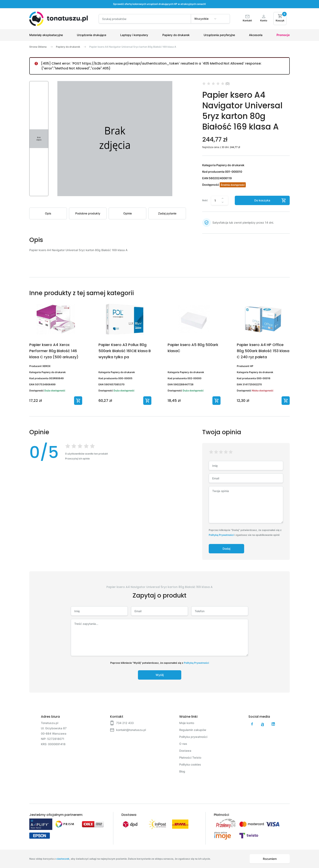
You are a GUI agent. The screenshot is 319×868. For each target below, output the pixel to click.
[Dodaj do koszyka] (78, 401)
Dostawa (185, 751)
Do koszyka (262, 200)
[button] (39, 139)
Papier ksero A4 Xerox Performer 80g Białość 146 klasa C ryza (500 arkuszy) (54, 351)
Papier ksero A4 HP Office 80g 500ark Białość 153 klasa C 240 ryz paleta (263, 351)
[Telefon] (220, 611)
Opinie (128, 213)
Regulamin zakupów (193, 730)
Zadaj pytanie (167, 213)
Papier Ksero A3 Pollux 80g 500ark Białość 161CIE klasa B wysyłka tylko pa (125, 351)
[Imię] (99, 611)
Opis (48, 213)
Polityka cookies (190, 764)
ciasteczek (63, 859)
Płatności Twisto (190, 758)
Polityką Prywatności (221, 535)
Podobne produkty (88, 213)
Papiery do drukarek (68, 47)
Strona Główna (38, 47)
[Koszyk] (280, 19)
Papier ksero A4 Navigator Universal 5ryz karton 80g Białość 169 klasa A (133, 47)
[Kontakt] (247, 19)
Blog (182, 771)
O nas (183, 744)
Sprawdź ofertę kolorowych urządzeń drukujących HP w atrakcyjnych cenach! (159, 4)
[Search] (145, 19)
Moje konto (187, 723)
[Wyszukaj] (223, 20)
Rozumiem (270, 859)
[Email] (159, 611)
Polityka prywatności (193, 737)
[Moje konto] (264, 19)
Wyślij (160, 675)
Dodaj (226, 549)
